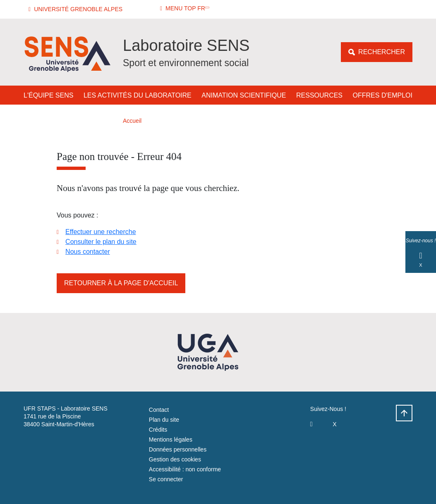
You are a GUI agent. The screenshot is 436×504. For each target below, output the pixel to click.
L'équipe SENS (48, 95)
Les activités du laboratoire (138, 95)
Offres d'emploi (383, 95)
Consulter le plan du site (101, 242)
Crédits (158, 430)
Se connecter (166, 479)
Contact (159, 410)
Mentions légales (171, 440)
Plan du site (164, 420)
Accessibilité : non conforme (185, 469)
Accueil (132, 121)
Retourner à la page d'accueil (121, 283)
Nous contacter (88, 252)
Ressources (319, 95)
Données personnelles (178, 449)
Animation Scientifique (244, 95)
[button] (77, 9)
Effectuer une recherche (101, 232)
